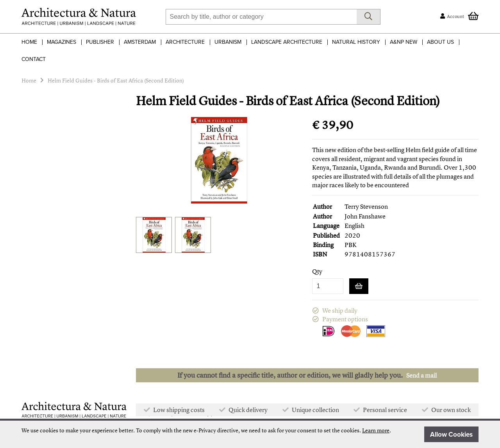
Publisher (100, 42)
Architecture (185, 42)
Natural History (356, 42)
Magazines (62, 42)
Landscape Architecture (287, 42)
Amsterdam (140, 42)
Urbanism (228, 42)
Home (29, 42)
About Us (440, 42)
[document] (250, 434)
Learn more (376, 430)
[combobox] (261, 17)
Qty (317, 271)
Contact (34, 59)
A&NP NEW (404, 42)
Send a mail (421, 375)
